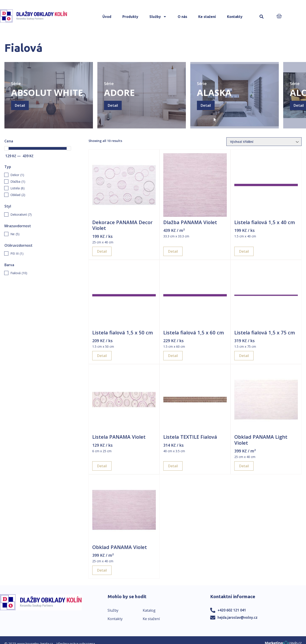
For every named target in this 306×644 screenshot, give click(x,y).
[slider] (6, 148)
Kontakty (235, 17)
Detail (20, 105)
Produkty (130, 17)
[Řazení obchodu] (264, 142)
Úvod (107, 17)
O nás (182, 17)
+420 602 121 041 (232, 610)
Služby (158, 17)
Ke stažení (207, 17)
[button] (262, 17)
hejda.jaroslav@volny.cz (238, 617)
